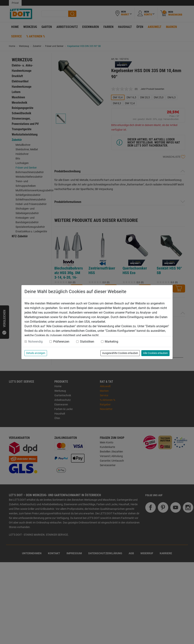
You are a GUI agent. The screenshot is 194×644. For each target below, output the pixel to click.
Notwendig (35, 342)
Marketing (111, 342)
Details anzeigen (36, 353)
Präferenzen (61, 342)
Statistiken (87, 342)
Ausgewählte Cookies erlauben (120, 353)
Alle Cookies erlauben (155, 353)
